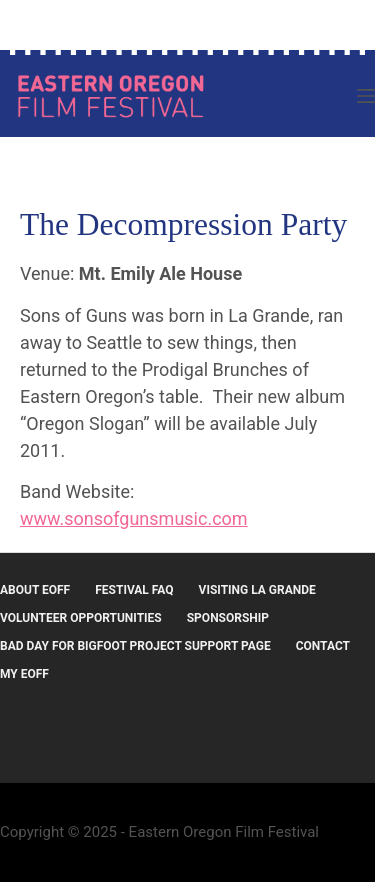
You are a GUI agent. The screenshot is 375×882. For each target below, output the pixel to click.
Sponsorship (228, 618)
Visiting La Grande (257, 590)
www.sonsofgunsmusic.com (134, 518)
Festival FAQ (134, 590)
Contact (323, 646)
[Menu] (366, 96)
